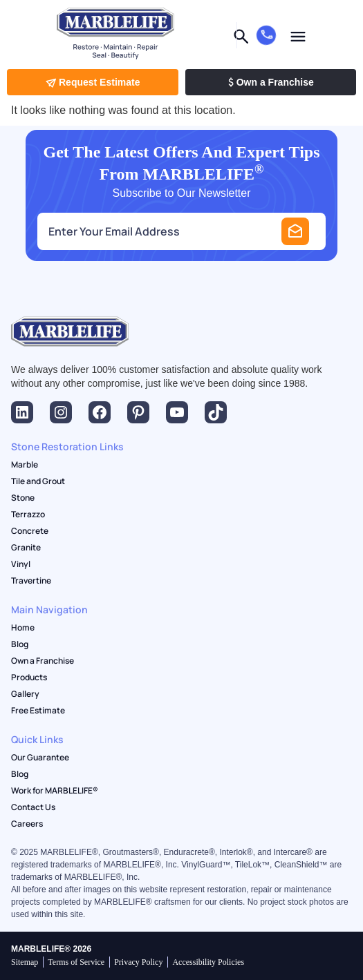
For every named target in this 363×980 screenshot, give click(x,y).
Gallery (25, 694)
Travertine (31, 581)
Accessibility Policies (208, 962)
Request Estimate (92, 82)
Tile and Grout (38, 481)
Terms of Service (76, 962)
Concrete (30, 531)
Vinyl (21, 564)
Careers (27, 824)
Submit (295, 231)
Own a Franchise (271, 82)
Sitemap (25, 962)
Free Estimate (38, 711)
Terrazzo (28, 515)
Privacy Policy (138, 962)
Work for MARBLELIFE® (55, 791)
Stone (23, 498)
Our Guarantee (40, 758)
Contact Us (33, 807)
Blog (20, 644)
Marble (25, 465)
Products (29, 678)
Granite (26, 548)
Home (23, 628)
